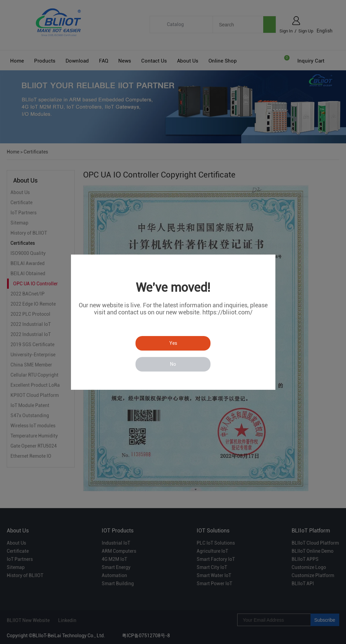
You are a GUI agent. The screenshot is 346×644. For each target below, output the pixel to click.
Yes (173, 343)
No (173, 364)
